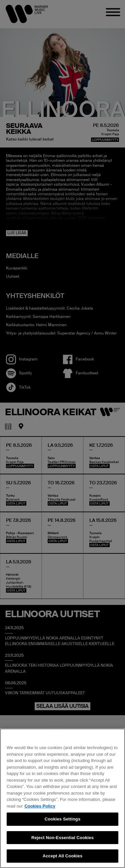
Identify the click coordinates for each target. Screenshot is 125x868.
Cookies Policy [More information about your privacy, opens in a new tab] (40, 806)
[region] (62, 798)
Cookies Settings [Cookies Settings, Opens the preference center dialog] (63, 819)
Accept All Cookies (63, 856)
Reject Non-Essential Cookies (62, 838)
